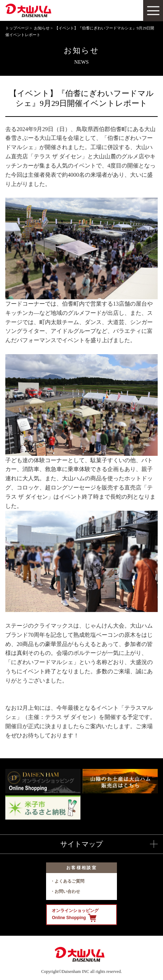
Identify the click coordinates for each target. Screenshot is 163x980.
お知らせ (42, 28)
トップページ (17, 28)
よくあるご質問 (69, 881)
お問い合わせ (67, 891)
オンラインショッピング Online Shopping (75, 915)
